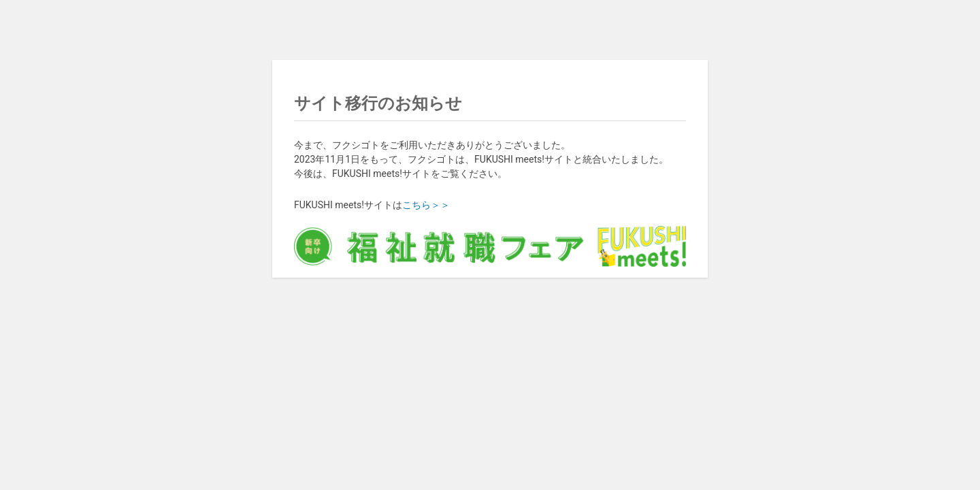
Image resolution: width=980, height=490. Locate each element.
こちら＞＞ (426, 205)
